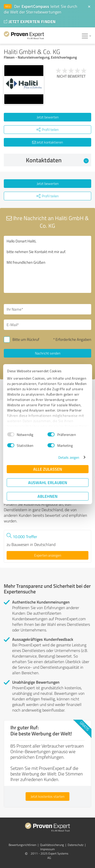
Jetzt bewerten (48, 117)
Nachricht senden (48, 353)
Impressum (48, 849)
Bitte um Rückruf (26, 339)
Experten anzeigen (48, 555)
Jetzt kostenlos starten (48, 796)
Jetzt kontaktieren (48, 142)
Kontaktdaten (57, 160)
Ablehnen (48, 496)
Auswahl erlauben (48, 482)
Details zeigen (69, 457)
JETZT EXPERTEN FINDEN (30, 21)
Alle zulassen (48, 469)
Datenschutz (75, 845)
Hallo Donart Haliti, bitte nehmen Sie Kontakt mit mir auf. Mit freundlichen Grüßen (48, 264)
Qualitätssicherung (52, 845)
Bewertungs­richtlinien (22, 845)
